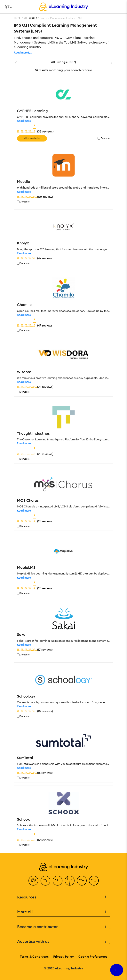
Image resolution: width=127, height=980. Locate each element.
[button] (23, 53)
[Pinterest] (82, 881)
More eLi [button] (64, 912)
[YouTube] (70, 881)
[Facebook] (33, 881)
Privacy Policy (63, 956)
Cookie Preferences (93, 956)
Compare (105, 138)
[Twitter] (45, 881)
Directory (30, 18)
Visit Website (32, 138)
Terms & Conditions (34, 956)
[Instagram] (94, 881)
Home (17, 18)
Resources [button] (64, 897)
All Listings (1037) (63, 62)
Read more (24, 121)
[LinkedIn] (58, 881)
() (35, 131)
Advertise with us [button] (64, 941)
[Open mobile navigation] (7, 7)
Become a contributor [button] (64, 927)
